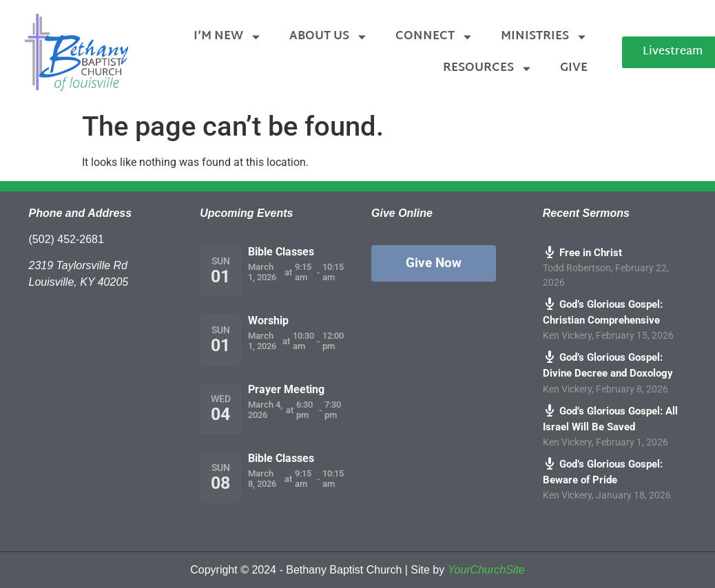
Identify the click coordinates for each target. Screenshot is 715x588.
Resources (488, 69)
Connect (434, 37)
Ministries (544, 37)
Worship (268, 321)
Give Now (434, 263)
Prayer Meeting (286, 389)
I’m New (228, 37)
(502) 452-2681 (66, 239)
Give (574, 68)
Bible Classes (281, 252)
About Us (329, 37)
